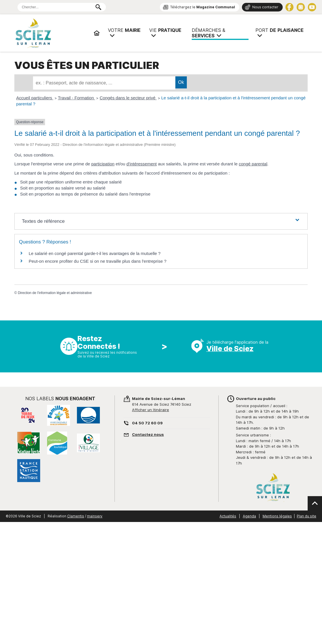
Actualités (228, 516)
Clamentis (76, 516)
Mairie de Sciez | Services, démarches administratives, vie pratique (52, 33)
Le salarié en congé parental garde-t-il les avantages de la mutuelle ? (95, 253)
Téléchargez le (203, 7)
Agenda (249, 516)
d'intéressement (142, 164)
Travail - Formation (76, 98)
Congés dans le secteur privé (128, 98)
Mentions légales (277, 516)
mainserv (95, 516)
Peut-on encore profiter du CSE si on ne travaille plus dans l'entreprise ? (98, 261)
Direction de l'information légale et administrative (55, 293)
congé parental (253, 164)
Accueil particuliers (35, 98)
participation (103, 164)
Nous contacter (265, 7)
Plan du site (307, 516)
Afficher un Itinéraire (151, 410)
